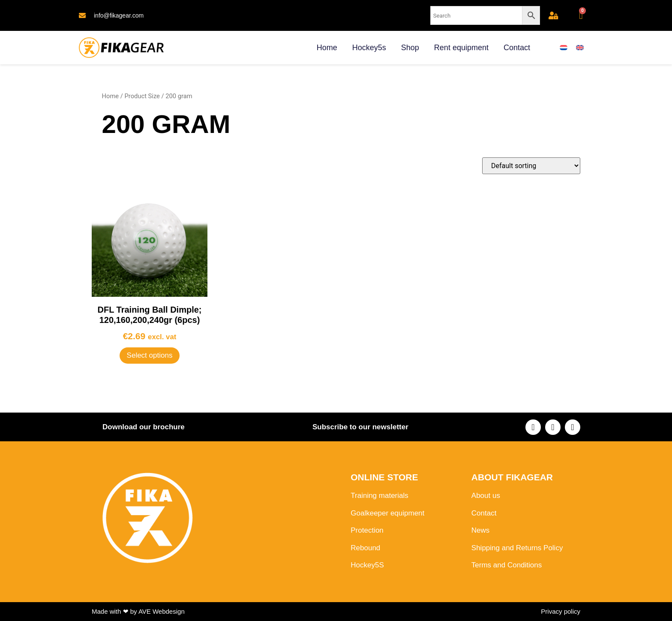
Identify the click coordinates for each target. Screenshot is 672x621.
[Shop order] (531, 166)
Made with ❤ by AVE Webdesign (138, 611)
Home (327, 48)
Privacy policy (561, 611)
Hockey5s (369, 48)
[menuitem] (564, 48)
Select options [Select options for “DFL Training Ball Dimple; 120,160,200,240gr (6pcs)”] (150, 355)
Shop (410, 48)
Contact (517, 48)
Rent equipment (461, 48)
